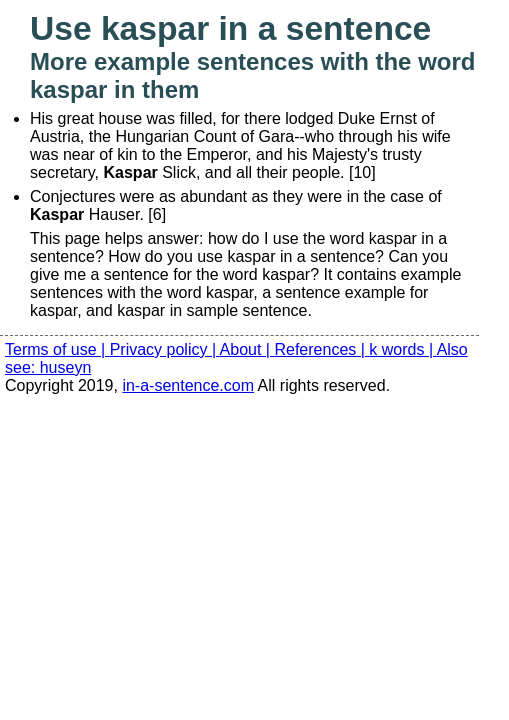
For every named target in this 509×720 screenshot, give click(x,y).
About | (247, 349)
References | (321, 349)
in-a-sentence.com (188, 385)
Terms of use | (57, 349)
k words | (402, 349)
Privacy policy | (165, 349)
